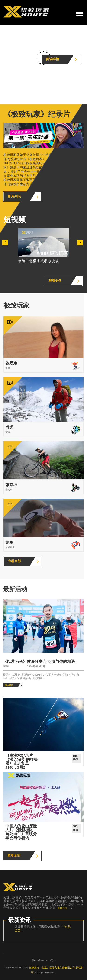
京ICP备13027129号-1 (43, 960)
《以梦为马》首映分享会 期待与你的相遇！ (41, 662)
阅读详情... (63, 908)
